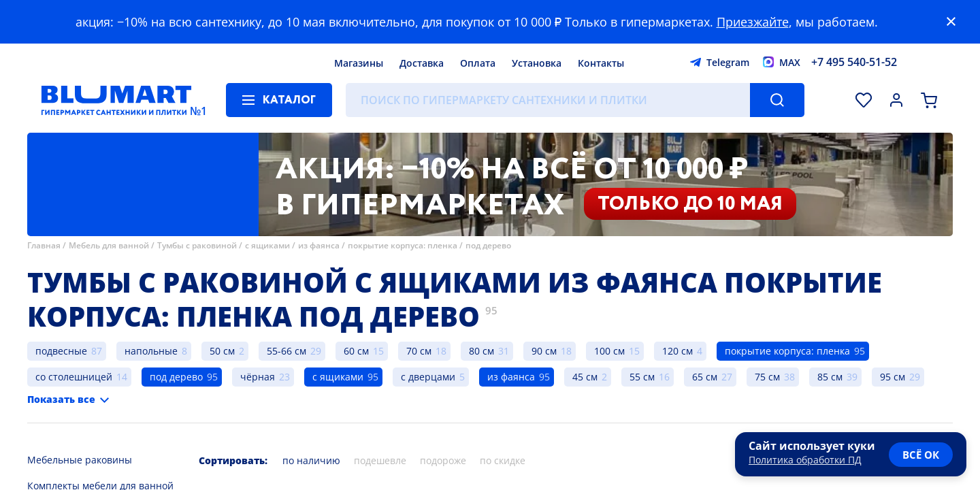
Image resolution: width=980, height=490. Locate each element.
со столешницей (74, 377)
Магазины (359, 63)
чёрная (258, 377)
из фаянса (319, 245)
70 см (419, 351)
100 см (609, 351)
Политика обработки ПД (805, 460)
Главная (44, 245)
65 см (705, 377)
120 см (677, 351)
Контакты (601, 63)
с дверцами (428, 377)
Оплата (478, 63)
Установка (537, 63)
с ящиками (267, 245)
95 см (893, 377)
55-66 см (287, 351)
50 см (222, 351)
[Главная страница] (116, 100)
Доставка (422, 63)
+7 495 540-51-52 (854, 62)
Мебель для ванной (109, 245)
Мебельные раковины (80, 460)
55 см (642, 377)
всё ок (921, 455)
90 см (544, 351)
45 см (585, 377)
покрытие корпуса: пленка (403, 245)
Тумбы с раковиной (197, 245)
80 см (481, 351)
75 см (767, 377)
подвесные (61, 351)
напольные (151, 351)
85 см (830, 377)
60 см (356, 351)
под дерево (488, 245)
